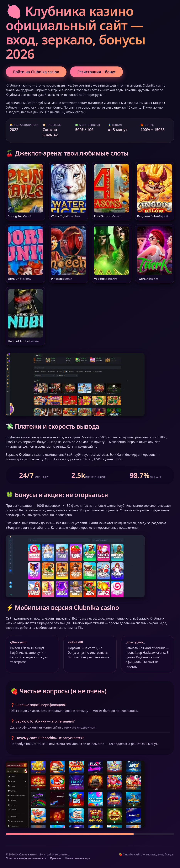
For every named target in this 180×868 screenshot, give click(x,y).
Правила (56, 858)
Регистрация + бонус (96, 72)
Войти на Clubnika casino (36, 72)
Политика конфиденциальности (26, 858)
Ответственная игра (78, 858)
